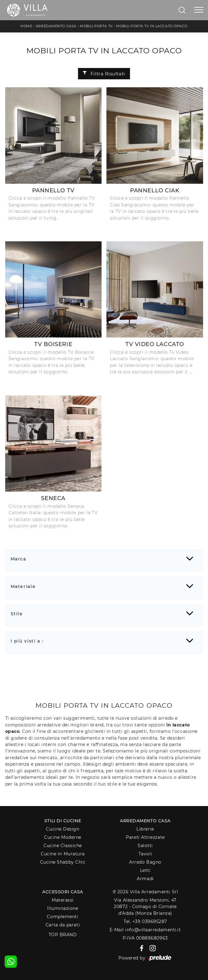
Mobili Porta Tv (96, 26)
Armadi (145, 879)
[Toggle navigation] (199, 10)
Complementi (63, 917)
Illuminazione (63, 908)
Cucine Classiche (63, 846)
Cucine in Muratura (63, 854)
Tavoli (145, 854)
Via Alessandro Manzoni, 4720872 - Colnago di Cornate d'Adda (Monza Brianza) (145, 907)
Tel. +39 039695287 (145, 922)
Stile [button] (17, 614)
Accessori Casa (63, 892)
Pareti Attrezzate (145, 837)
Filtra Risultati (104, 74)
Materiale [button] (23, 586)
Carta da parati (63, 925)
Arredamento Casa (56, 26)
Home (26, 26)
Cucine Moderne (63, 837)
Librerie (145, 829)
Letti (145, 870)
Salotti (145, 846)
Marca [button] (19, 559)
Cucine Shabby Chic (63, 862)
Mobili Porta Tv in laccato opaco (152, 26)
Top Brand (63, 935)
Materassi (63, 900)
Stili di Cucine (63, 821)
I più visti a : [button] (27, 641)
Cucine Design (63, 829)
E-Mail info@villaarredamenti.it (145, 930)
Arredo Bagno (145, 862)
